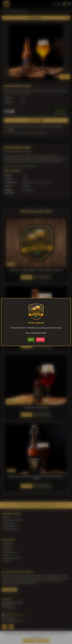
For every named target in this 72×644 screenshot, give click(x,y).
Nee (40, 340)
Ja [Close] (31, 340)
